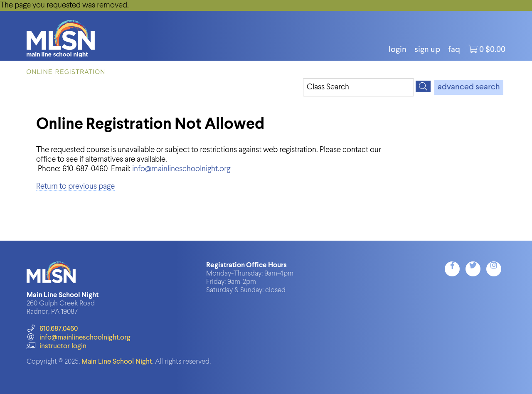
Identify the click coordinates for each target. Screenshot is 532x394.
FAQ (454, 50)
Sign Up (427, 50)
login (398, 50)
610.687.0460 (52, 329)
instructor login (57, 346)
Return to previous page (75, 186)
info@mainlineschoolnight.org (181, 169)
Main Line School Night (117, 362)
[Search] (423, 86)
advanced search (469, 87)
